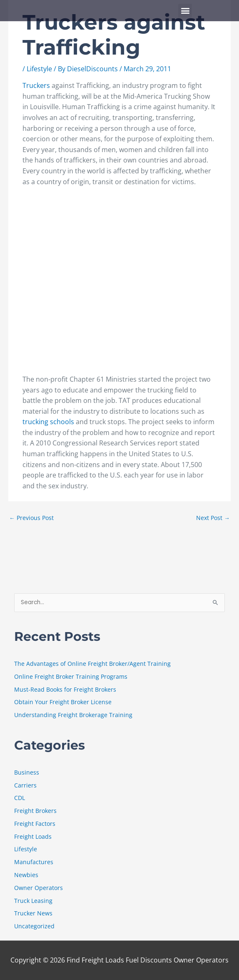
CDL (20, 798)
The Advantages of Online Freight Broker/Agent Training (92, 664)
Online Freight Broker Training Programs (71, 676)
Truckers (37, 85)
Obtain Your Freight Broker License (63, 702)
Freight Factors (35, 824)
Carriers (25, 785)
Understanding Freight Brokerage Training (73, 715)
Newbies (26, 875)
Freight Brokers (35, 811)
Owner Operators (39, 888)
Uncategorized (34, 926)
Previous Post (31, 518)
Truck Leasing (33, 901)
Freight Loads (33, 836)
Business (27, 772)
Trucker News (33, 913)
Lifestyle (39, 69)
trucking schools (49, 422)
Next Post (213, 518)
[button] (185, 11)
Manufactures (34, 862)
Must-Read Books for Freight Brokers (65, 689)
